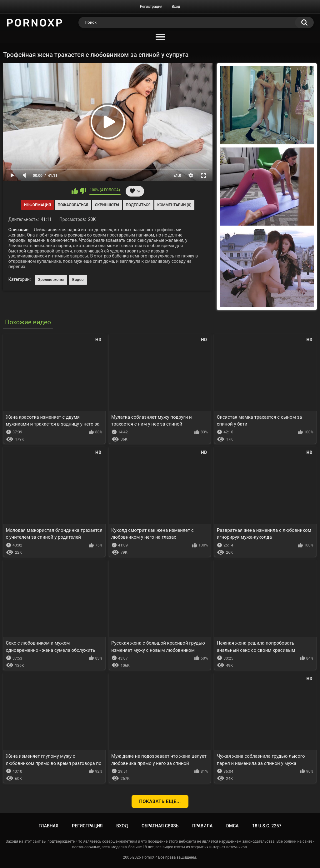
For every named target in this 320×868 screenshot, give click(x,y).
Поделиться (138, 205)
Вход (176, 7)
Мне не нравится (83, 191)
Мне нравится (75, 191)
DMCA (232, 826)
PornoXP (150, 857)
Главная (49, 826)
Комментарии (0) (174, 205)
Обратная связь (160, 826)
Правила (202, 826)
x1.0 (177, 176)
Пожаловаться (73, 205)
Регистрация (151, 7)
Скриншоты (107, 205)
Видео (78, 280)
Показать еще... (160, 801)
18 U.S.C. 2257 (267, 826)
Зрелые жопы (51, 280)
